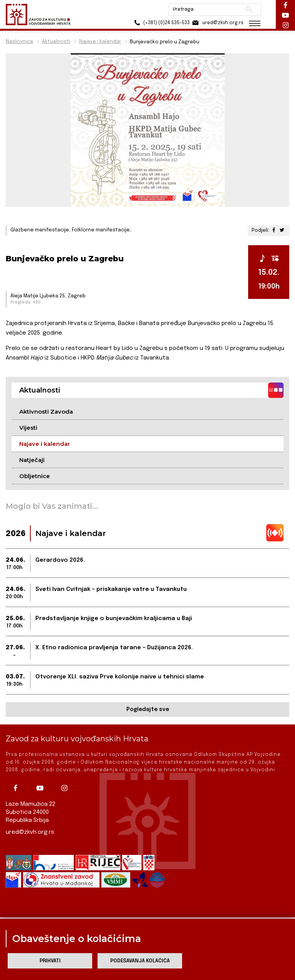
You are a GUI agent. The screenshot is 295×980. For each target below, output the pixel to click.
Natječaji (32, 460)
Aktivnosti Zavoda (46, 412)
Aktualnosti (56, 42)
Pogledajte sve (148, 709)
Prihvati (50, 961)
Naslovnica (19, 42)
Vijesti (28, 428)
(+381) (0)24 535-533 (161, 23)
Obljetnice (35, 476)
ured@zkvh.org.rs (30, 832)
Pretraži (249, 10)
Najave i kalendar (100, 42)
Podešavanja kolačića (140, 961)
